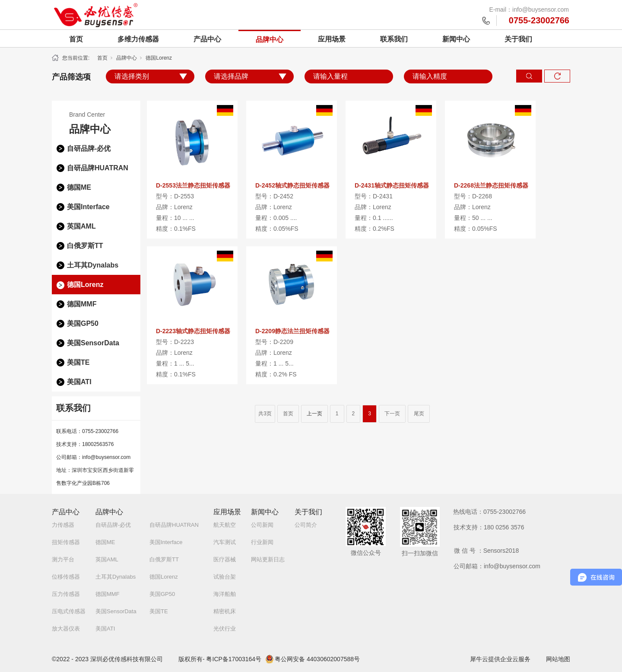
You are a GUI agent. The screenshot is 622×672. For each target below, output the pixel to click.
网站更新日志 (268, 559)
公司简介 (306, 525)
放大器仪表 (66, 629)
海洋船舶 (225, 594)
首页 (76, 39)
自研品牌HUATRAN (98, 168)
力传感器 (63, 525)
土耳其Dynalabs (93, 265)
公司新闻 (262, 525)
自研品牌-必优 (89, 148)
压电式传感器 (69, 611)
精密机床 (225, 611)
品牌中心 (270, 40)
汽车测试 (225, 542)
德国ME (79, 187)
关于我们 (518, 39)
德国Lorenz (159, 58)
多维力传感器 (138, 39)
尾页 (419, 414)
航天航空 (225, 525)
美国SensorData (93, 343)
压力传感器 (66, 594)
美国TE (78, 362)
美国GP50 (83, 323)
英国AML (81, 226)
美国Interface (88, 207)
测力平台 (63, 559)
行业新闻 (262, 542)
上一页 (314, 414)
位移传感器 (66, 577)
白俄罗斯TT (85, 246)
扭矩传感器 (66, 542)
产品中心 (207, 39)
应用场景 (332, 39)
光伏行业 (225, 629)
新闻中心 (456, 39)
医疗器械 (225, 559)
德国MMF (82, 304)
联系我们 (394, 39)
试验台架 (225, 577)
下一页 (392, 414)
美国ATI (79, 382)
